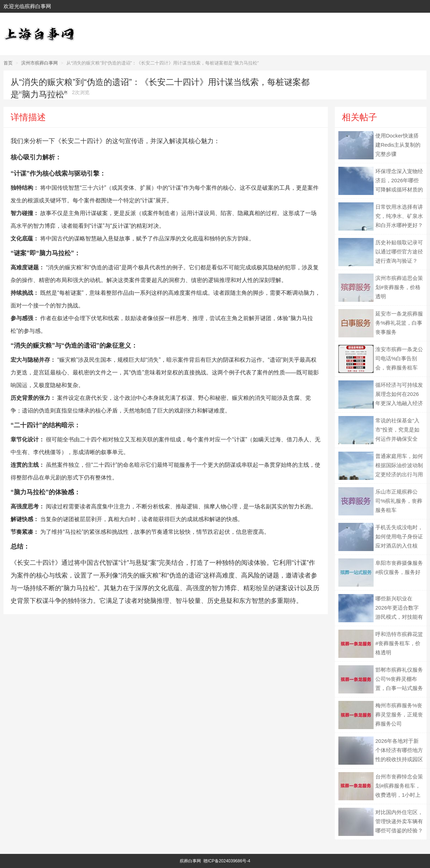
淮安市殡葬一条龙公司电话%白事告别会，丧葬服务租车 (399, 358)
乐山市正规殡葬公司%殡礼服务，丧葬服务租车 (399, 501)
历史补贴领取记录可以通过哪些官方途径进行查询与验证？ (399, 252)
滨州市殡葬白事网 (39, 63)
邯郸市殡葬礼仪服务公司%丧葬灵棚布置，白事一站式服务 (399, 679)
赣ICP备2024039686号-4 (227, 861)
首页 (8, 63)
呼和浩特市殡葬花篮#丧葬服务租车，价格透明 (399, 643)
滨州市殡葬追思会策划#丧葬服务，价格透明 (399, 287)
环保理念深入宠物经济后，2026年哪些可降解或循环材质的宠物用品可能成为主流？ (399, 190)
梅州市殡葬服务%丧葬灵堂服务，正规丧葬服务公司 (399, 714)
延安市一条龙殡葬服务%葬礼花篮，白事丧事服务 (399, 323)
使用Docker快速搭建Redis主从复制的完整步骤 (398, 145)
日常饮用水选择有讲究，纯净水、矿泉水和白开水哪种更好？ (399, 216)
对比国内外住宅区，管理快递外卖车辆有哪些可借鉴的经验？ (399, 821)
